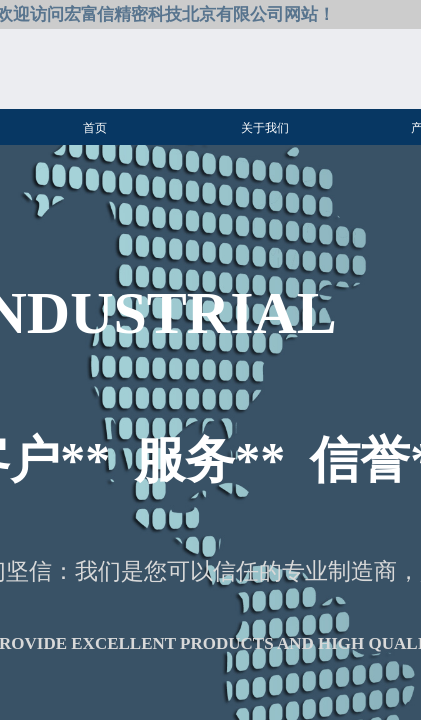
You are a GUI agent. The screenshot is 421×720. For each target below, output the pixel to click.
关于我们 (265, 128)
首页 (95, 128)
